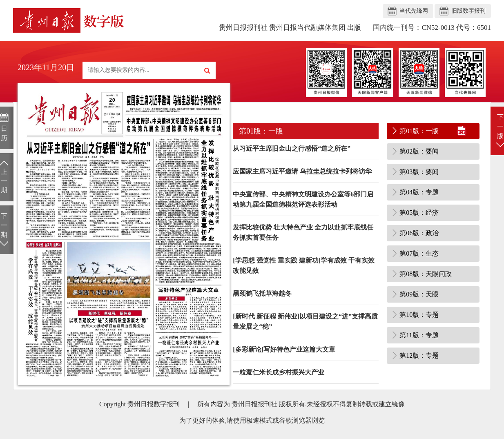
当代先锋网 (414, 11)
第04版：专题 (419, 192)
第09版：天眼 (419, 294)
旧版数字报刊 (468, 11)
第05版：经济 (419, 213)
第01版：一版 (419, 131)
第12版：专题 (419, 355)
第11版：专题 (419, 335)
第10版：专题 (419, 315)
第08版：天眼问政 (426, 274)
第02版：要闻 (419, 151)
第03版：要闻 (419, 172)
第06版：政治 (419, 233)
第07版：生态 (419, 253)
